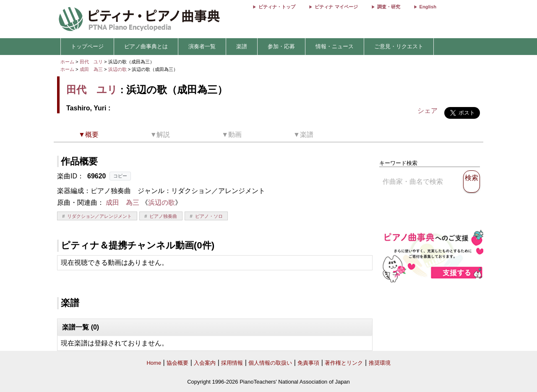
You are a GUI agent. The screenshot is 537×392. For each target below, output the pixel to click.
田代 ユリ (91, 62)
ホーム (67, 62)
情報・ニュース (335, 46)
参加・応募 (281, 46)
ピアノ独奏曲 (163, 216)
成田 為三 (91, 69)
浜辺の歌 (118, 69)
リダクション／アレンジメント (99, 216)
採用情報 (232, 363)
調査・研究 (389, 7)
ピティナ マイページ (336, 7)
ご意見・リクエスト (399, 46)
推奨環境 (380, 363)
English (428, 7)
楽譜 (242, 46)
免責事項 (308, 363)
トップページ (87, 46)
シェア (428, 111)
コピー (120, 176)
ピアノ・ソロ (209, 216)
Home (154, 363)
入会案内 (205, 363)
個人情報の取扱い (270, 363)
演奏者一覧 (202, 46)
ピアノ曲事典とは (146, 46)
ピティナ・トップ (277, 7)
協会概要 (177, 363)
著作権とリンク (344, 363)
